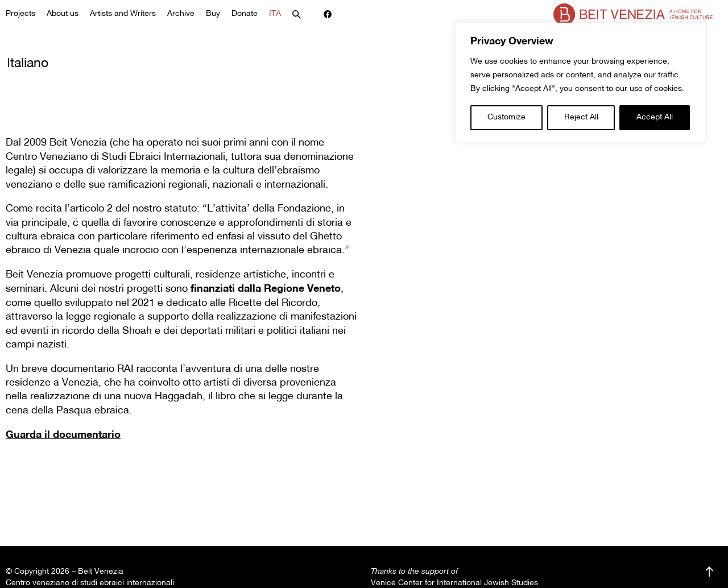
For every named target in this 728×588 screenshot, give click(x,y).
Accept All (655, 117)
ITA (275, 14)
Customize (506, 117)
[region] (580, 82)
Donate (245, 14)
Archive (181, 14)
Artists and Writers (123, 14)
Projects (20, 14)
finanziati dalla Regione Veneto (266, 289)
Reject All (581, 117)
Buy (213, 14)
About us (63, 14)
